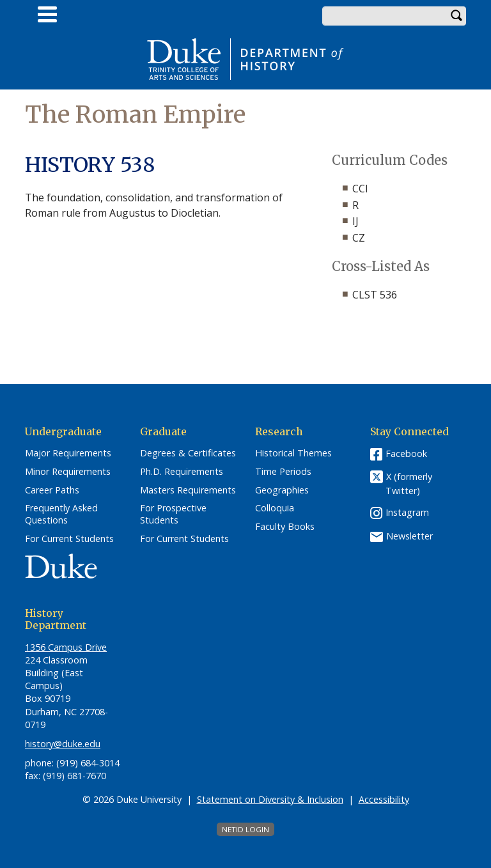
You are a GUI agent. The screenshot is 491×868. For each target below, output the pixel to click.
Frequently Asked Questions (61, 514)
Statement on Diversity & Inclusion (270, 799)
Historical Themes (293, 453)
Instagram (407, 512)
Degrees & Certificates (188, 453)
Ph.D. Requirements (182, 472)
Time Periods (283, 472)
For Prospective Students (173, 514)
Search (456, 16)
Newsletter (409, 536)
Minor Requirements (68, 472)
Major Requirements (68, 453)
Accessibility (384, 799)
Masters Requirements (188, 490)
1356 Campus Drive (66, 647)
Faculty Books (285, 527)
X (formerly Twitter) (409, 484)
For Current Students (69, 539)
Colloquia (275, 508)
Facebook (406, 453)
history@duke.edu (63, 744)
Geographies (282, 490)
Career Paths (52, 490)
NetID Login (245, 829)
